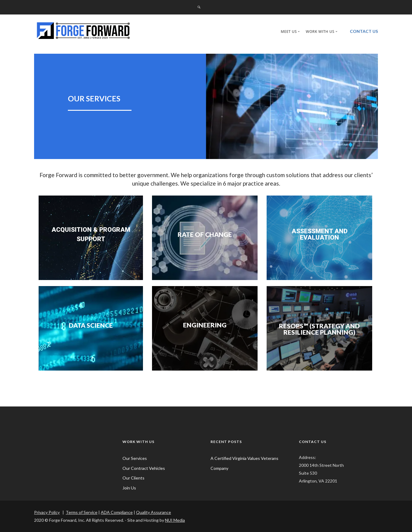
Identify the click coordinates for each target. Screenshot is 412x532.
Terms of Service (82, 512)
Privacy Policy (47, 512)
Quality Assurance (154, 512)
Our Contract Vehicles (144, 468)
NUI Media (175, 520)
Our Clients (133, 478)
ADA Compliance (117, 512)
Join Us (129, 488)
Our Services (135, 458)
